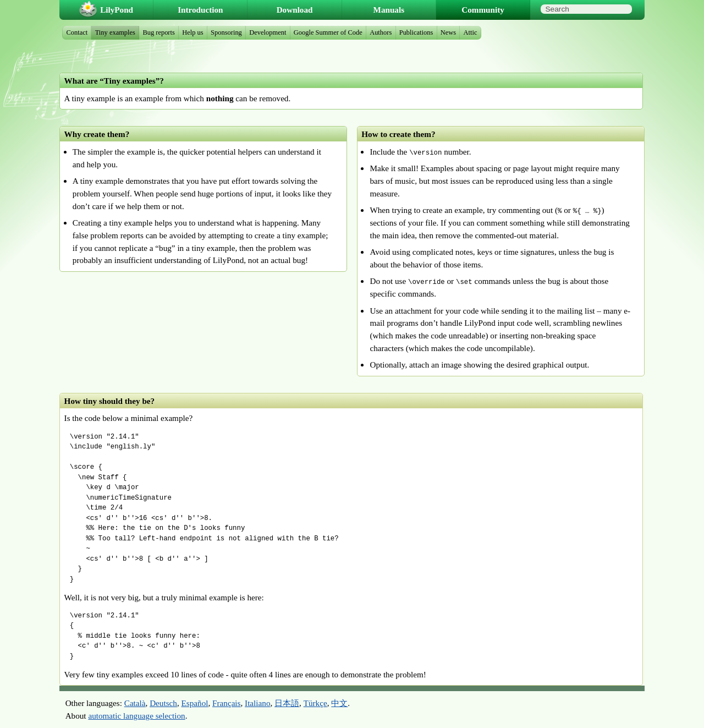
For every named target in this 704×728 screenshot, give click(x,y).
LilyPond (117, 10)
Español (195, 703)
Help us (193, 32)
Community (483, 10)
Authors (381, 32)
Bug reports (158, 32)
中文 (339, 703)
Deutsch (163, 703)
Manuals (389, 10)
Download (295, 10)
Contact (77, 32)
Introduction (200, 10)
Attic (471, 32)
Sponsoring (226, 32)
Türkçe (315, 703)
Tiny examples (115, 32)
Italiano (257, 703)
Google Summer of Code (328, 32)
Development (268, 32)
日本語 (287, 703)
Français (226, 703)
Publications (416, 32)
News (448, 32)
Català (135, 703)
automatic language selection (136, 716)
